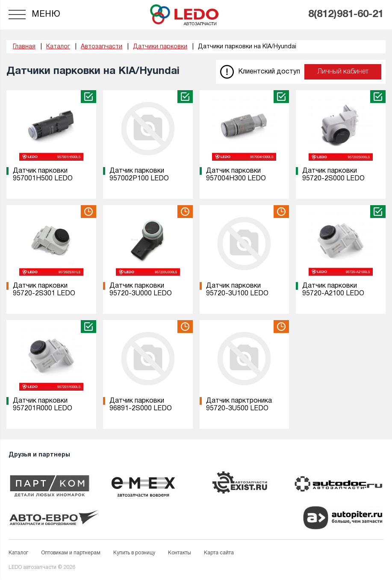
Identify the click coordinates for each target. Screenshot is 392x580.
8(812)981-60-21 (346, 15)
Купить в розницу (134, 553)
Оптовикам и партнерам (71, 553)
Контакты (180, 553)
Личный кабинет (343, 72)
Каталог (18, 553)
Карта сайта (219, 553)
